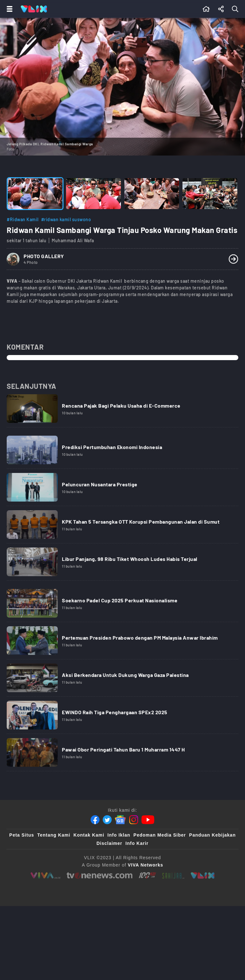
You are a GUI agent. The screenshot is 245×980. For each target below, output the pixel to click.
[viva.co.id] (45, 875)
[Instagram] (134, 820)
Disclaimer (109, 843)
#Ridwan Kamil (23, 219)
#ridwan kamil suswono (66, 219)
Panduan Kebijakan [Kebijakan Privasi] (212, 835)
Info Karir (137, 843)
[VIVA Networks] (146, 865)
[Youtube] (148, 820)
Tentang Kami (54, 835)
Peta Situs (22, 835)
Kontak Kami (89, 835)
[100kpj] (147, 875)
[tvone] (99, 875)
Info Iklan (119, 835)
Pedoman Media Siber (160, 835)
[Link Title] (122, 411)
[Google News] (120, 820)
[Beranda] (206, 9)
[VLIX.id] (203, 875)
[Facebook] (95, 820)
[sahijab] (173, 875)
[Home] (34, 9)
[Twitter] (107, 820)
